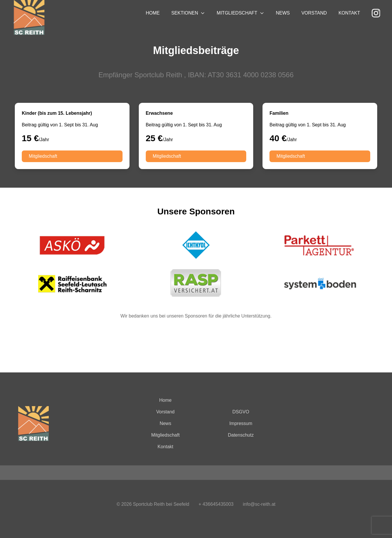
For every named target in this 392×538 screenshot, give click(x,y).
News (283, 13)
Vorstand (314, 13)
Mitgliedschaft (240, 13)
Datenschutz (241, 435)
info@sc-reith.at (259, 504)
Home (153, 13)
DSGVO (241, 412)
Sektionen (188, 13)
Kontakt (349, 13)
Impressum (241, 423)
